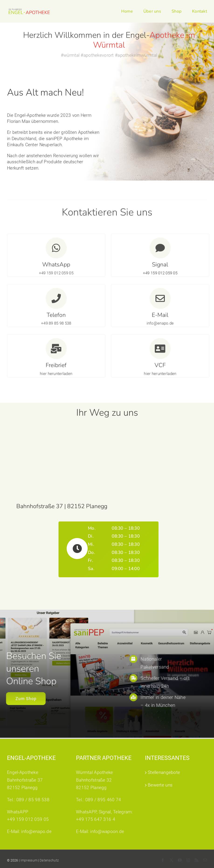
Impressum (29, 860)
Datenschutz (49, 860)
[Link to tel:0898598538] (56, 301)
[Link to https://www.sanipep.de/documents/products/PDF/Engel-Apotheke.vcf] (160, 351)
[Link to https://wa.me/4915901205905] (56, 250)
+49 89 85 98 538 (56, 326)
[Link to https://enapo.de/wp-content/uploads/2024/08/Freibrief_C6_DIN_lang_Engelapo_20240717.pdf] (56, 351)
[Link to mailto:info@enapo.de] (160, 301)
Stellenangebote (164, 772)
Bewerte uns (160, 785)
